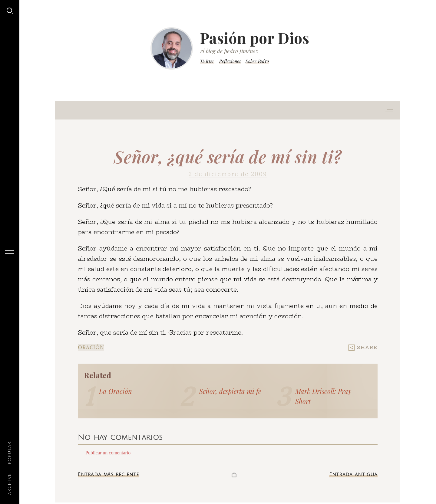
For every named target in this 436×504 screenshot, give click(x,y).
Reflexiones (230, 61)
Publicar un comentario (108, 453)
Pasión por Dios (255, 38)
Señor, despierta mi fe (230, 391)
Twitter (207, 61)
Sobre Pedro (257, 61)
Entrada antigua (353, 475)
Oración (91, 347)
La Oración (116, 391)
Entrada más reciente (108, 475)
